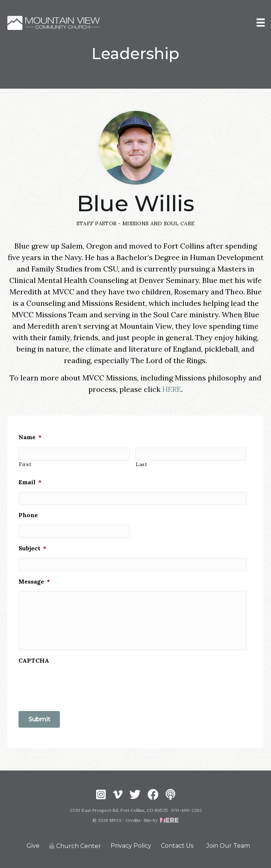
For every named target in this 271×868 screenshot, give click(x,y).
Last (142, 464)
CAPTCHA (34, 660)
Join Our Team (228, 846)
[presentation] (75, 685)
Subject (32, 548)
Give (33, 846)
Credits (133, 820)
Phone (28, 515)
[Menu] (261, 23)
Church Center (75, 846)
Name (30, 437)
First (25, 464)
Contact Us (177, 846)
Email (30, 482)
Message (34, 581)
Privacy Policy (131, 846)
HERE (172, 389)
